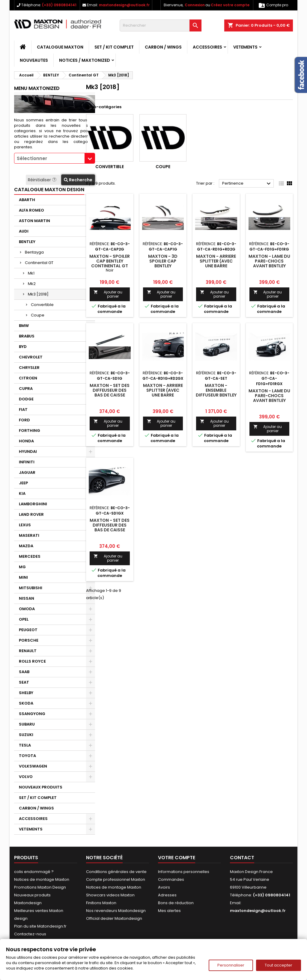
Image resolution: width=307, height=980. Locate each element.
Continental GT (39, 263)
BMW (24, 326)
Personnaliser (231, 965)
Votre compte (177, 858)
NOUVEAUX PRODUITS (41, 787)
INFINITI (27, 462)
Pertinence (247, 184)
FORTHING (30, 431)
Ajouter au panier (108, 294)
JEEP (23, 483)
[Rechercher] (161, 25)
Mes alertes (169, 911)
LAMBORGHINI (33, 504)
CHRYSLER (29, 368)
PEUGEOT (28, 630)
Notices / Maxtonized (85, 60)
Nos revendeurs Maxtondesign (116, 911)
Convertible (42, 305)
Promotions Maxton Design (40, 887)
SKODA (26, 703)
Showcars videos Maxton (110, 895)
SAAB (24, 672)
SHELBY (26, 693)
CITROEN (28, 378)
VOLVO (26, 777)
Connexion (195, 5)
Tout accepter (279, 965)
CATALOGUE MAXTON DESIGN (49, 190)
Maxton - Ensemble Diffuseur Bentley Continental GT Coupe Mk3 (216, 395)
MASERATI (29, 535)
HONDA (26, 441)
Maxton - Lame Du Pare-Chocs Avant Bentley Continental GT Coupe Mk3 (269, 266)
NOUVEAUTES (34, 60)
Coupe (38, 315)
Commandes (171, 879)
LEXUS (25, 525)
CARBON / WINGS (163, 47)
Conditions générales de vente (116, 872)
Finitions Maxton (101, 903)
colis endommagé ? (34, 872)
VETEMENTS (245, 47)
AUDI (24, 231)
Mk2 (32, 284)
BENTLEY (27, 242)
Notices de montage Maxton (42, 879)
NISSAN (27, 598)
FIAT (23, 410)
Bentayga (34, 252)
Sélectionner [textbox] (32, 158)
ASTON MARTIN (34, 221)
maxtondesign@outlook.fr (124, 5)
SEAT (24, 682)
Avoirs (164, 887)
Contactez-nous (30, 934)
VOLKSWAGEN (33, 766)
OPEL (24, 619)
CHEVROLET (31, 357)
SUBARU (27, 724)
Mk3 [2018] (38, 294)
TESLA (25, 745)
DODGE (26, 399)
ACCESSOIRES (207, 47)
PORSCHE (29, 640)
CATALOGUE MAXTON (60, 47)
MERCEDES (30, 556)
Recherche (78, 180)
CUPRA (26, 389)
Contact (242, 858)
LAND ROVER (31, 514)
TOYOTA (27, 756)
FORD (24, 420)
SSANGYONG (32, 714)
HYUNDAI (28, 451)
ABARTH (27, 200)
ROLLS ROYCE (32, 661)
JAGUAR (27, 472)
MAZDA (26, 546)
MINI (23, 577)
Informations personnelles (184, 872)
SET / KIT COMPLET (114, 47)
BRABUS (27, 336)
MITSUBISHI (31, 588)
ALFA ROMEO (31, 210)
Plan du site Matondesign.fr (40, 926)
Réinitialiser (43, 180)
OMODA (27, 609)
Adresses (167, 895)
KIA (22, 493)
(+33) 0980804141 (59, 5)
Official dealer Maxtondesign (114, 918)
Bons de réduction (176, 903)
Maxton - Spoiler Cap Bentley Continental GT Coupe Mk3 (110, 263)
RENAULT (28, 651)
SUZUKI (26, 735)
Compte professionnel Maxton (116, 879)
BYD (23, 347)
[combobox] (55, 158)
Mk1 (31, 273)
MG (22, 567)
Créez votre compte (230, 5)
